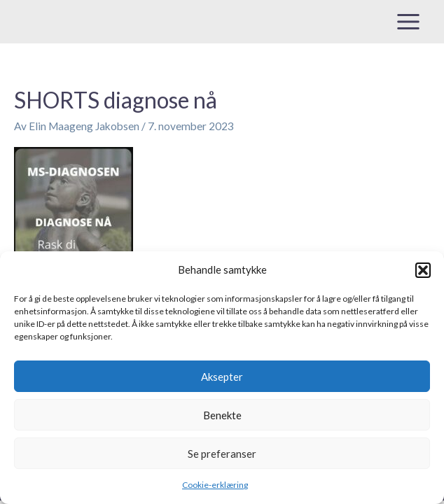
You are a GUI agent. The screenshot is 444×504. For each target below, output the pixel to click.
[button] (423, 270)
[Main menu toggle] (409, 21)
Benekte (222, 415)
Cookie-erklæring (215, 485)
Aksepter (222, 377)
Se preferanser (222, 454)
